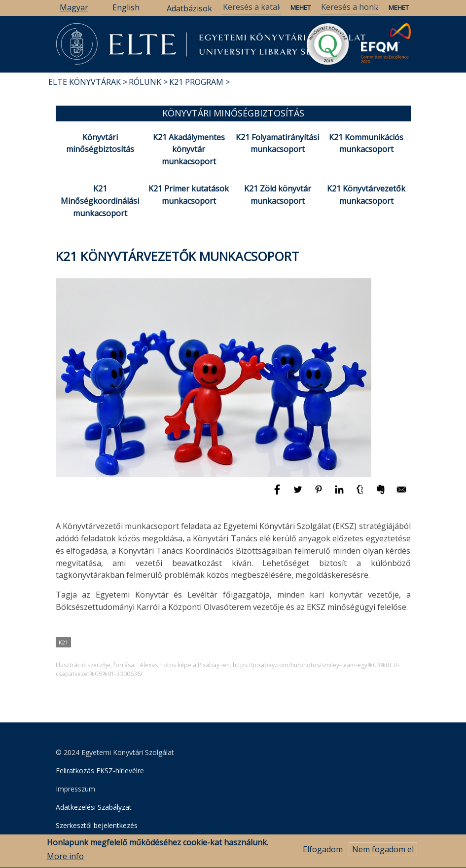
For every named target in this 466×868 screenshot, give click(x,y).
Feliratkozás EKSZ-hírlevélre (100, 771)
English (126, 7)
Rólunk (145, 82)
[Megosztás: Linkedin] (340, 494)
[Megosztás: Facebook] (278, 494)
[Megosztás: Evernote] (382, 494)
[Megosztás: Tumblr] (361, 494)
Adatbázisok (189, 8)
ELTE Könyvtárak (85, 82)
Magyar (74, 7)
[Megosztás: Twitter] (299, 494)
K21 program (196, 82)
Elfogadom (323, 853)
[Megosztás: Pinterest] (320, 494)
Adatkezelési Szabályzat (94, 807)
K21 (63, 642)
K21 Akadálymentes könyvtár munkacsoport (189, 150)
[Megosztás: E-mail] (401, 494)
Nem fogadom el (383, 853)
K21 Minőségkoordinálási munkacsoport (100, 201)
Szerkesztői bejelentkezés (97, 825)
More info (65, 860)
